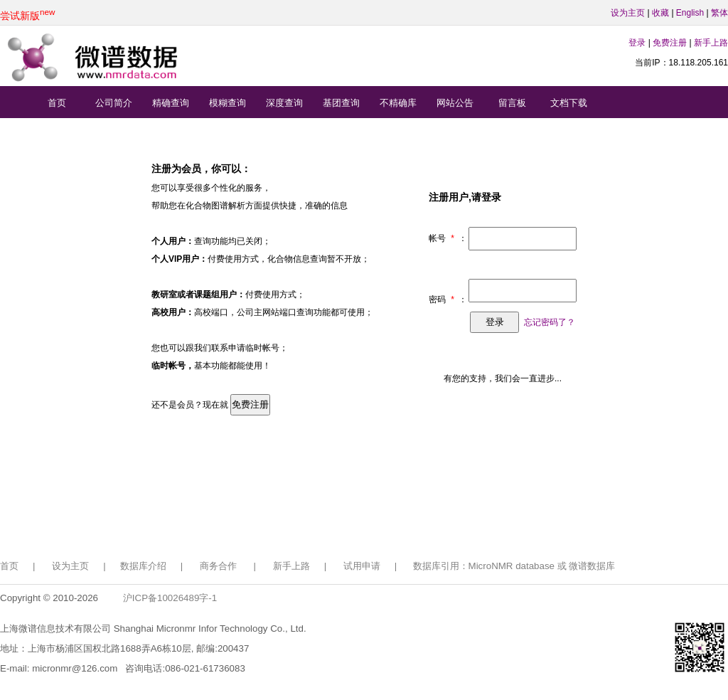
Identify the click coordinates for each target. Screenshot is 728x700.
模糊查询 (227, 103)
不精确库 (398, 103)
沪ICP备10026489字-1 (170, 598)
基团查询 (341, 103)
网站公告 (455, 103)
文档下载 (569, 103)
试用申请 (362, 566)
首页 (57, 103)
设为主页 (628, 13)
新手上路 (711, 43)
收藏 (660, 13)
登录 (637, 43)
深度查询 (284, 103)
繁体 (719, 13)
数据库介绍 (143, 566)
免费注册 (670, 43)
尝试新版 (27, 16)
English (690, 13)
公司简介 (114, 103)
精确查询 (171, 103)
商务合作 (218, 566)
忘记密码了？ (550, 322)
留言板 (512, 103)
